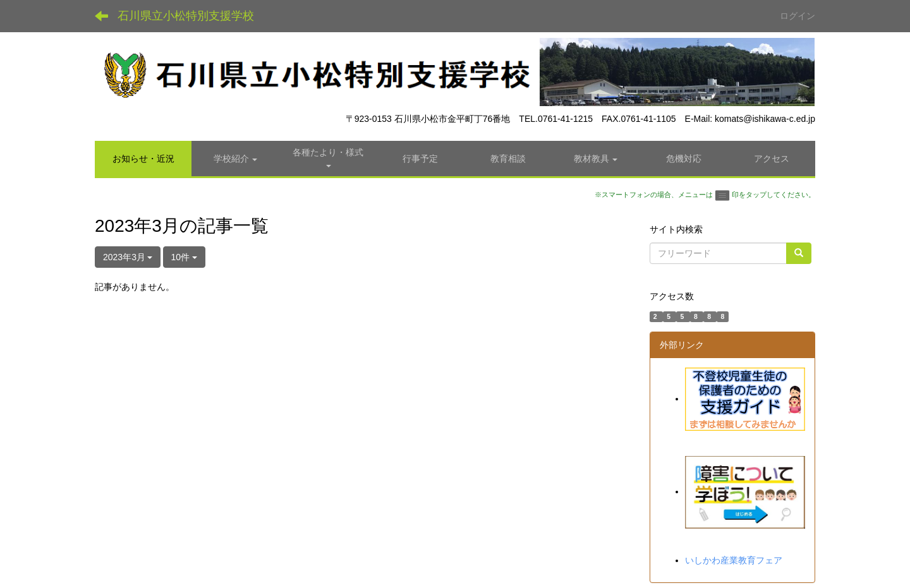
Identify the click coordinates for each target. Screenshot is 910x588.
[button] (235, 159)
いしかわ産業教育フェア (734, 560)
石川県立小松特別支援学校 (186, 16)
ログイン (798, 16)
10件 (184, 257)
